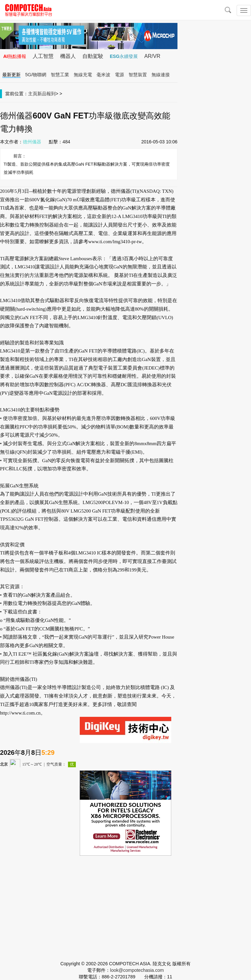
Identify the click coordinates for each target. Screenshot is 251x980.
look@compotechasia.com (137, 970)
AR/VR (152, 56)
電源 (120, 75)
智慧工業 (60, 75)
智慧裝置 (138, 75)
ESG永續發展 (124, 56)
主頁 (33, 94)
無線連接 (161, 75)
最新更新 (11, 75)
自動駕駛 (93, 56)
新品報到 (46, 94)
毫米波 (104, 75)
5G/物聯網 (36, 75)
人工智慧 (43, 56)
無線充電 (83, 75)
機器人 (68, 56)
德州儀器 (32, 142)
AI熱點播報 (15, 56)
